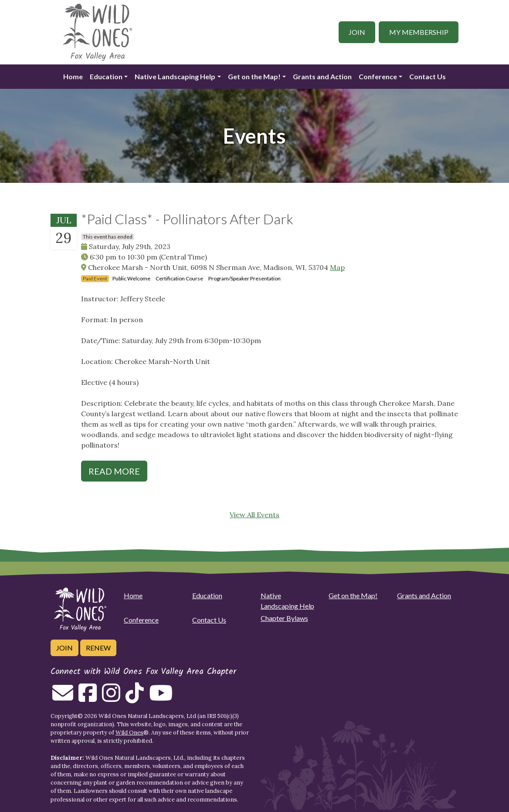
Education (106, 76)
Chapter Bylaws (284, 618)
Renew (98, 648)
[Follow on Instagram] (111, 698)
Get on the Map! (254, 76)
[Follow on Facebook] (88, 698)
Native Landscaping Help (175, 76)
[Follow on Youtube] (161, 698)
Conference (378, 76)
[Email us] (63, 698)
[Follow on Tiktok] (135, 698)
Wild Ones (129, 733)
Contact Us (428, 76)
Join (357, 32)
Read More (114, 471)
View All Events (254, 515)
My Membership (419, 32)
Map (337, 267)
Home (73, 76)
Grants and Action (322, 76)
